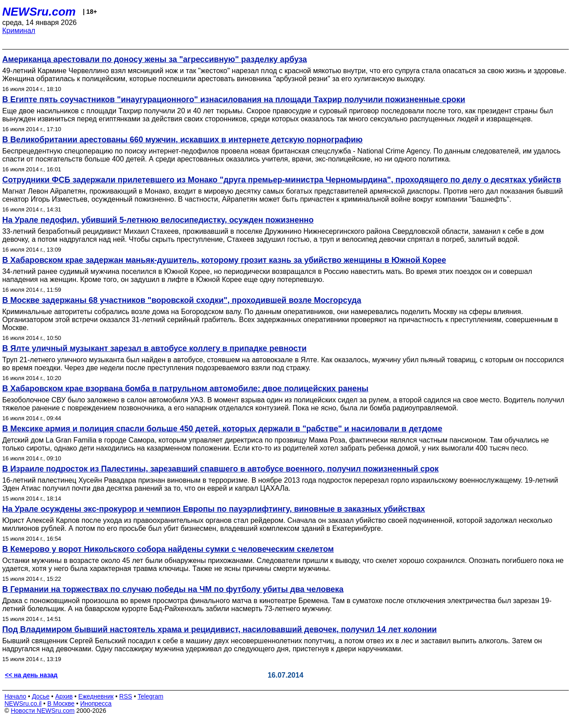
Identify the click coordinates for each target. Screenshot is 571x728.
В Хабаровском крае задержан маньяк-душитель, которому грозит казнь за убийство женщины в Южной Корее (224, 260)
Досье (41, 696)
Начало (15, 696)
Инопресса (96, 703)
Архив (64, 696)
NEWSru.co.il (23, 703)
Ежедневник (96, 696)
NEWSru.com (39, 12)
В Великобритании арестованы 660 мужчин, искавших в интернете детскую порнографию (182, 140)
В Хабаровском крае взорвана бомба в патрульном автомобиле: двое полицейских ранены (185, 389)
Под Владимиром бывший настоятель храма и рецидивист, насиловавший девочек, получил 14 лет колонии (219, 629)
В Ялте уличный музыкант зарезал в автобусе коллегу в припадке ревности (154, 348)
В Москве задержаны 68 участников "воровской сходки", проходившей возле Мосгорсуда (182, 300)
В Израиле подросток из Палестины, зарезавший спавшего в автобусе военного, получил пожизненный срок (220, 469)
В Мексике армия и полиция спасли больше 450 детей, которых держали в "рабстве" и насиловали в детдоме (222, 429)
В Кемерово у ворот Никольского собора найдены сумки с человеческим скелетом (168, 549)
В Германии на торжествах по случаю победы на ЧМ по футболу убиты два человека (173, 589)
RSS (126, 696)
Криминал (19, 31)
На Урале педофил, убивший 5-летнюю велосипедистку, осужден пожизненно (158, 220)
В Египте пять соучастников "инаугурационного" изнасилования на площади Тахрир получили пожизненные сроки (234, 99)
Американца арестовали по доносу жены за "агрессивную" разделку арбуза (155, 59)
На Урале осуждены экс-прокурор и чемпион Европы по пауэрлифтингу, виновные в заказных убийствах (214, 509)
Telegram (151, 696)
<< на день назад (31, 675)
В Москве (61, 703)
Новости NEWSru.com (43, 711)
